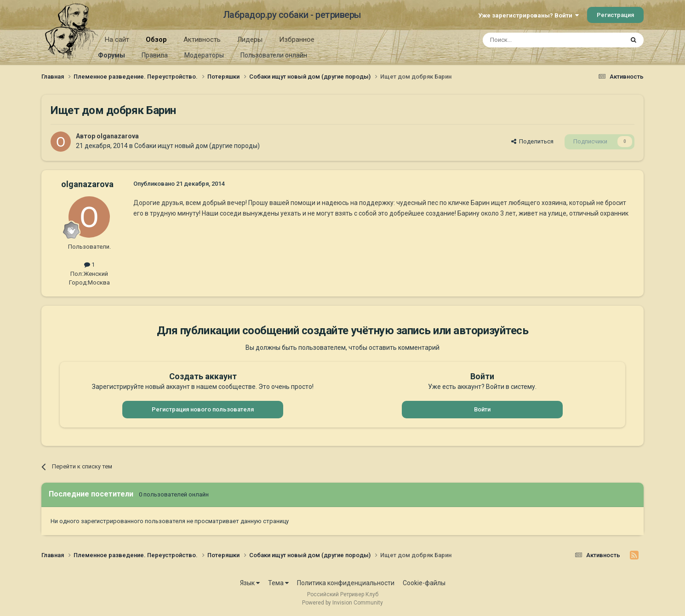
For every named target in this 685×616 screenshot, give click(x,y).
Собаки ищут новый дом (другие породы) (197, 146)
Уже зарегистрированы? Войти (528, 15)
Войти (482, 409)
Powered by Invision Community (342, 603)
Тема (278, 583)
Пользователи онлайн (274, 55)
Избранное (297, 40)
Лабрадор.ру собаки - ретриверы (292, 15)
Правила (155, 55)
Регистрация (615, 15)
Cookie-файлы (424, 583)
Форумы (111, 55)
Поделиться (532, 141)
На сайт (117, 40)
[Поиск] (532, 40)
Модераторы (204, 55)
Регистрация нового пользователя (203, 409)
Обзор (156, 43)
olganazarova (118, 136)
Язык (250, 583)
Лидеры (250, 40)
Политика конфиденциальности (346, 583)
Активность (202, 40)
